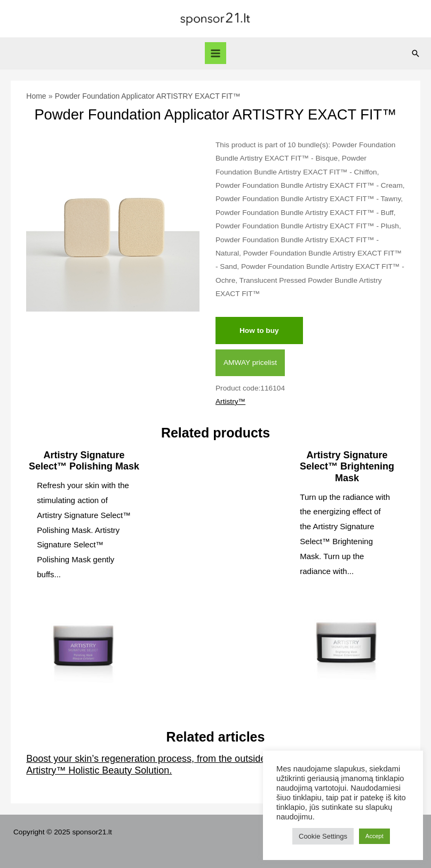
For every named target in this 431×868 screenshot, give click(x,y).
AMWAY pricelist (250, 363)
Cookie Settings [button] (323, 836)
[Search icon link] (416, 53)
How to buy (259, 331)
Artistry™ (230, 401)
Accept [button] (374, 836)
